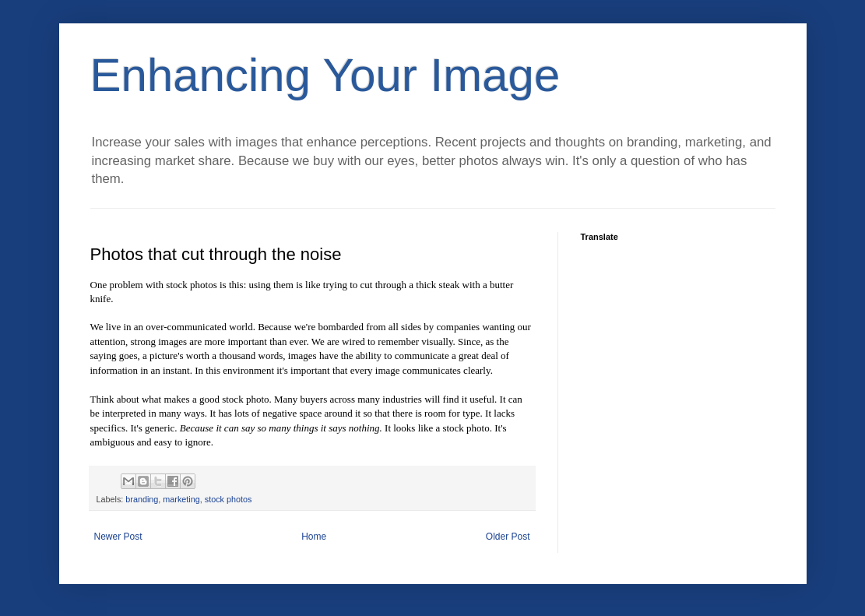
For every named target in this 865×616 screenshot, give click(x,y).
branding (142, 499)
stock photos (229, 499)
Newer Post (118, 537)
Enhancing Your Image (325, 75)
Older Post (508, 537)
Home (314, 537)
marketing (181, 499)
